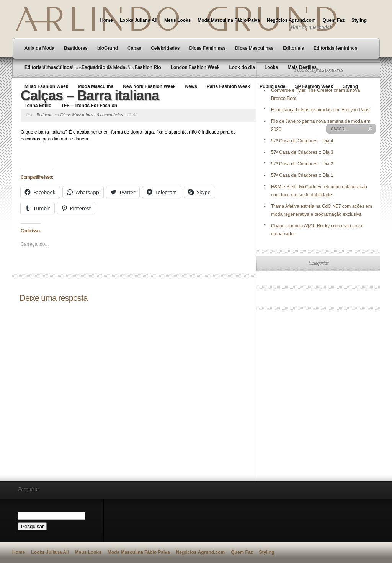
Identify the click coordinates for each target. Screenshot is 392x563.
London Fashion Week (195, 67)
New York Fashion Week (149, 86)
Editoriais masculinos (48, 67)
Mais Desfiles (302, 67)
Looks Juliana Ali (139, 20)
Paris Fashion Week (228, 86)
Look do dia (242, 67)
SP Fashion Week (314, 86)
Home (106, 20)
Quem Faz (334, 20)
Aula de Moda (39, 48)
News (191, 86)
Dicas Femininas (207, 48)
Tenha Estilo (38, 106)
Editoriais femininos (336, 48)
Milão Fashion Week (46, 86)
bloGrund (108, 48)
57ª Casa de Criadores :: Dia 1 (302, 175)
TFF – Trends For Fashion (89, 106)
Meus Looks (177, 20)
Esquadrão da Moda (103, 67)
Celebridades (165, 48)
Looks (271, 67)
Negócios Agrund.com (291, 20)
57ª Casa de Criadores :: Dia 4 (302, 141)
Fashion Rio (148, 67)
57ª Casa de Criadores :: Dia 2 (302, 164)
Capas (134, 48)
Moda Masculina (96, 86)
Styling (359, 20)
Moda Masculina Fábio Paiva (229, 20)
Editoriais (293, 48)
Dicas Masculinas (254, 48)
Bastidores (76, 48)
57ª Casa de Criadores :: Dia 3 (302, 152)
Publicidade (272, 86)
